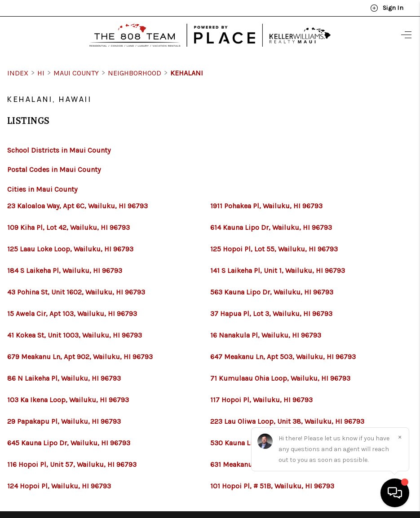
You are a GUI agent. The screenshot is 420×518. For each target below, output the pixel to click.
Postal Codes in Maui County (54, 169)
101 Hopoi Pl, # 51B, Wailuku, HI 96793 (272, 486)
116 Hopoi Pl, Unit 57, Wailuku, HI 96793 (72, 465)
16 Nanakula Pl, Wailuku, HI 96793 (266, 335)
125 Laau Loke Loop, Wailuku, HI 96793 (70, 249)
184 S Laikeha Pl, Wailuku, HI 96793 (65, 271)
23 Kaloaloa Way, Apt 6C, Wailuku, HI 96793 (77, 206)
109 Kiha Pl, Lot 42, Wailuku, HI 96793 (69, 228)
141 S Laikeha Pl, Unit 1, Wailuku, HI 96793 (278, 271)
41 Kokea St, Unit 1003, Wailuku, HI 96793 (75, 335)
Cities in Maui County (42, 189)
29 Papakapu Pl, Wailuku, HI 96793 (64, 421)
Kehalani (187, 73)
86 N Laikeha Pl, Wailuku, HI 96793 (64, 378)
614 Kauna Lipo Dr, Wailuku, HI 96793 (271, 228)
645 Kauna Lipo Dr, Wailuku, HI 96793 (69, 443)
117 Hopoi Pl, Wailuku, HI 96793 (261, 400)
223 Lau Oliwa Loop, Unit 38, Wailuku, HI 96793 (287, 421)
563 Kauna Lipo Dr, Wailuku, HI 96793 (272, 292)
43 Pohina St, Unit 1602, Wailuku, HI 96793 (76, 292)
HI (41, 73)
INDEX (18, 73)
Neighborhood (135, 73)
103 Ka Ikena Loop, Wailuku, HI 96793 (68, 400)
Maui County (76, 73)
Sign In (387, 8)
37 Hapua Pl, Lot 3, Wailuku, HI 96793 (271, 314)
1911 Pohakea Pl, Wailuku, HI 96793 (266, 206)
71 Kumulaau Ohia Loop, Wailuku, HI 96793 (280, 378)
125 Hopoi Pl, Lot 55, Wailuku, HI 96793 (274, 249)
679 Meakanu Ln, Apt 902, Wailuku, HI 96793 (80, 357)
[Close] (400, 437)
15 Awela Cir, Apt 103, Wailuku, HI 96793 (72, 314)
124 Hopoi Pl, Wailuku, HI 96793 (59, 486)
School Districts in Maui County (59, 150)
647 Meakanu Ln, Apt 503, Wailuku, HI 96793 (283, 357)
